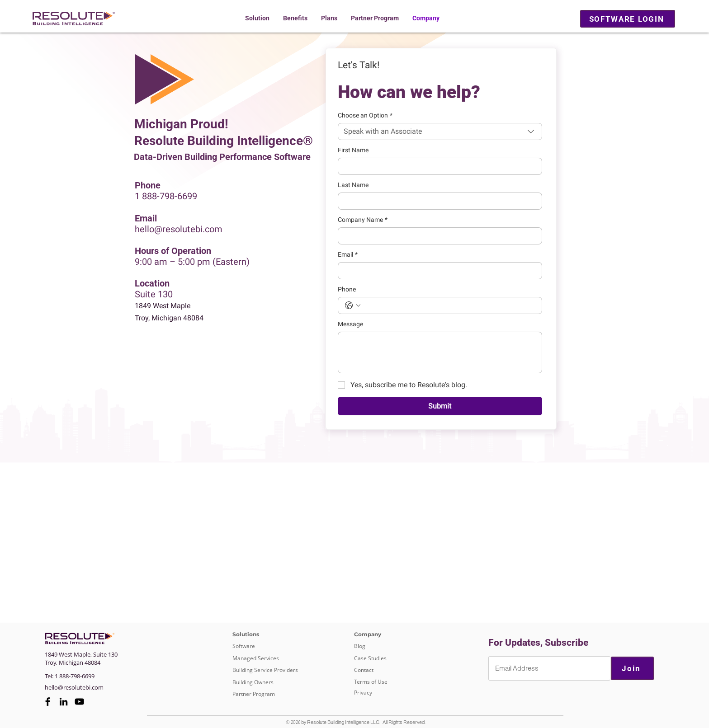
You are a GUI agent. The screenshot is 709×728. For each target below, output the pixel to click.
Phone (347, 289)
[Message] (440, 352)
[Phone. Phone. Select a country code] (353, 305)
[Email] (437, 271)
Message (350, 324)
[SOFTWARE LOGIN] (628, 19)
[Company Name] (437, 236)
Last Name (353, 185)
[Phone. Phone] (449, 305)
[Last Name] (437, 201)
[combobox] (440, 132)
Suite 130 (154, 294)
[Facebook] (48, 702)
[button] (257, 18)
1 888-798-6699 (166, 196)
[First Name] (437, 166)
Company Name (363, 220)
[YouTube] (79, 702)
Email (348, 255)
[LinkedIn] (64, 702)
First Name (353, 150)
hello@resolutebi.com (179, 229)
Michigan (71, 662)
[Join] (632, 668)
